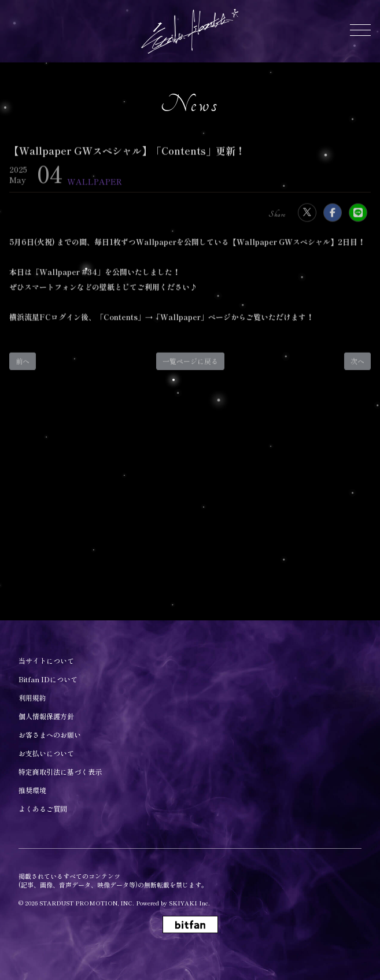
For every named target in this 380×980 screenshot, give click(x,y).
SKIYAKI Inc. (189, 903)
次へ (357, 366)
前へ (23, 366)
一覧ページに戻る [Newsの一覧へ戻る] (190, 366)
